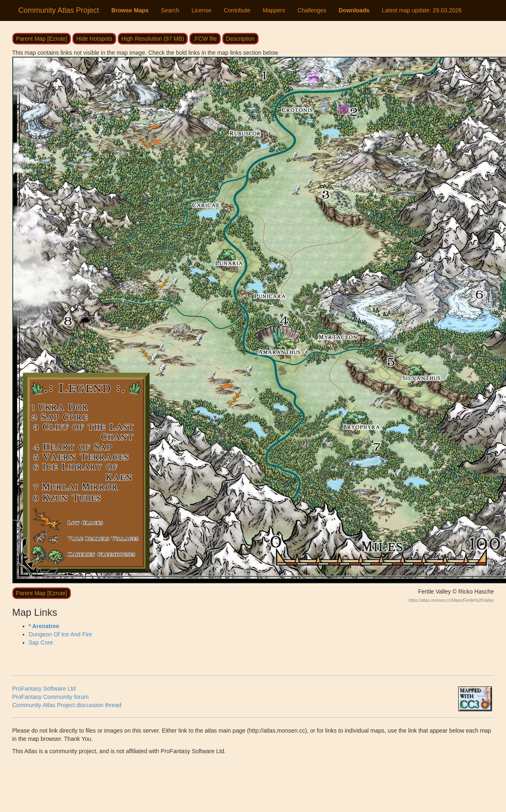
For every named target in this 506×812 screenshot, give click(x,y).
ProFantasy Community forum (51, 697)
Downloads (354, 10)
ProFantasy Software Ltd (44, 689)
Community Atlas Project (59, 10)
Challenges (312, 10)
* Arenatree (44, 626)
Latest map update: (422, 10)
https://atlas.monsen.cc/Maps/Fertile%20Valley (451, 600)
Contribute (237, 10)
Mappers (274, 10)
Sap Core (41, 643)
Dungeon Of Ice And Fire (61, 634)
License (201, 10)
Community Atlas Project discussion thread (67, 705)
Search (170, 10)
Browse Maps (130, 10)
